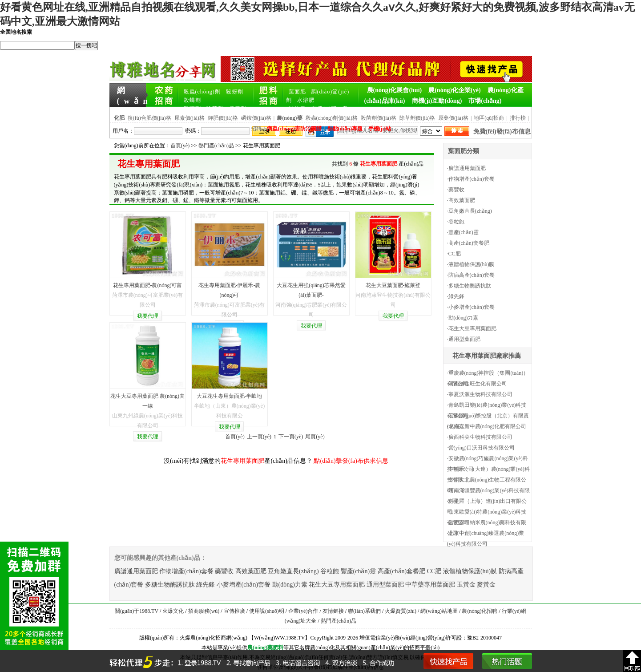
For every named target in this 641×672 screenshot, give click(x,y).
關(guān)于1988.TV (137, 611)
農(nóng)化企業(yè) (454, 90)
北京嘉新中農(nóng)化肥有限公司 (488, 426)
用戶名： (123, 131)
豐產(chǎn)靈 (464, 232)
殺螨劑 (192, 100)
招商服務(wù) (204, 611)
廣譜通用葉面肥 (467, 168)
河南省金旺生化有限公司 (478, 384)
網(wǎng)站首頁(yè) (133, 91)
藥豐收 (456, 190)
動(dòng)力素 (464, 318)
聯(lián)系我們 (364, 611)
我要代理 (148, 316)
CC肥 (455, 254)
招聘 (256, 129)
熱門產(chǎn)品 (216, 146)
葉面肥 (297, 92)
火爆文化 (173, 611)
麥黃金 (486, 585)
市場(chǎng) (485, 101)
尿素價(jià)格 (189, 118)
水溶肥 (306, 100)
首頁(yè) (180, 146)
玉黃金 (466, 585)
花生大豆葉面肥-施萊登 (393, 285)
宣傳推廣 (234, 611)
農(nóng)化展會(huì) (395, 90)
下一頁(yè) (291, 437)
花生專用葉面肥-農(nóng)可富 (148, 285)
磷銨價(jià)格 (256, 118)
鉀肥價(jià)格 (223, 118)
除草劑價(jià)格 (417, 118)
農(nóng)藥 (260, 648)
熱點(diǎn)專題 (345, 129)
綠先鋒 (456, 296)
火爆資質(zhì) (401, 611)
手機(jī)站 (380, 129)
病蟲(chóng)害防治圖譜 (294, 129)
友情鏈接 (333, 611)
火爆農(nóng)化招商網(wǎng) (214, 638)
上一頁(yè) (259, 437)
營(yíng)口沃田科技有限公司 (482, 448)
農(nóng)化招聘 (480, 611)
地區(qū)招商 (489, 118)
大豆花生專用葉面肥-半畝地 (230, 396)
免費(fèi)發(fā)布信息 (502, 132)
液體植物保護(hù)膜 (472, 264)
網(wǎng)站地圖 (439, 611)
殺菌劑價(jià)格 (379, 118)
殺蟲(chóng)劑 (202, 92)
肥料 (278, 648)
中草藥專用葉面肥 (430, 585)
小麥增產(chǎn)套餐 (472, 307)
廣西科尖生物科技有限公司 (480, 437)
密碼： (193, 131)
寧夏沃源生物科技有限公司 (480, 394)
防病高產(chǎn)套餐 (472, 275)
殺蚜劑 (235, 92)
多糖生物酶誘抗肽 (470, 286)
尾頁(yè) (315, 437)
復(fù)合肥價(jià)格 (149, 118)
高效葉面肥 (462, 200)
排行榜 (518, 118)
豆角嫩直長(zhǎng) (470, 211)
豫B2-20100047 (484, 638)
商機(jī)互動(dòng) (437, 101)
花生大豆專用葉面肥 (472, 328)
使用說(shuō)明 (267, 611)
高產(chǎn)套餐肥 (469, 243)
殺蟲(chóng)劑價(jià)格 (332, 118)
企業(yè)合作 (303, 611)
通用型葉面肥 (464, 339)
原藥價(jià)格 (453, 118)
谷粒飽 (456, 222)
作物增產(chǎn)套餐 (472, 179)
